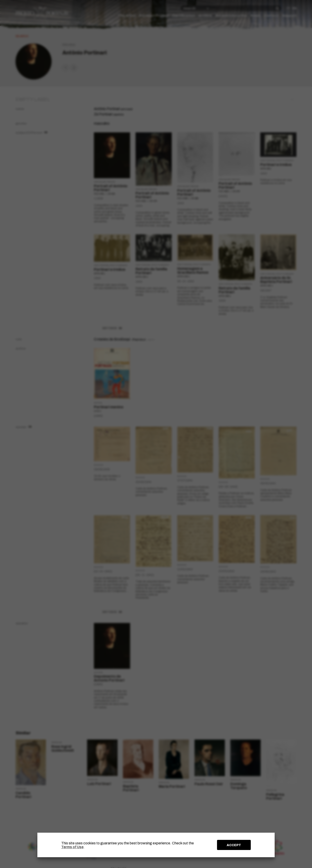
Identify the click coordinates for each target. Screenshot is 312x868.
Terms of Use (72, 847)
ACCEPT (234, 845)
